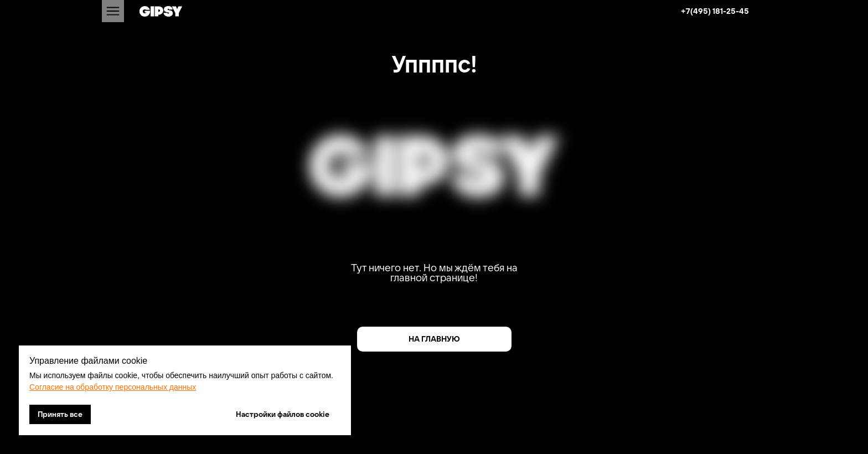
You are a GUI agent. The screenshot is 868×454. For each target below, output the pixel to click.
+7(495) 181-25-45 (715, 11)
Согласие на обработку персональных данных (113, 387)
